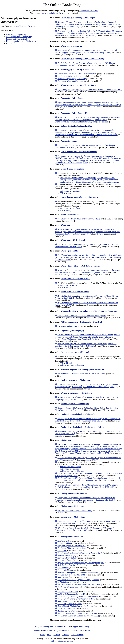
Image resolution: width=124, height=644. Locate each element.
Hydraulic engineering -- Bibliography (21, 41)
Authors (64, 630)
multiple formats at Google (70, 467)
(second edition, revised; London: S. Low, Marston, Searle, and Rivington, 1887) (88, 479)
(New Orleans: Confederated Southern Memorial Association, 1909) (88, 132)
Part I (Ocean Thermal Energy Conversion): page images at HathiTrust (87, 178)
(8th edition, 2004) (75, 511)
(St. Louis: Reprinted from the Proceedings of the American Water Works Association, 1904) (88, 232)
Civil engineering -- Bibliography (19, 37)
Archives (66, 635)
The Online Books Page (62, 5)
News (49, 635)
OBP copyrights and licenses (62, 641)
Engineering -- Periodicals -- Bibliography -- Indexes (83, 427)
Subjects (79, 630)
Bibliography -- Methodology (73, 517)
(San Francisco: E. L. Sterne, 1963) (88, 337)
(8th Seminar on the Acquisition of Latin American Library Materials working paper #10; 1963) (85, 499)
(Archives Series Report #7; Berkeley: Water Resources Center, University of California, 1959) (89, 33)
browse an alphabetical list (51, 13)
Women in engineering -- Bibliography (77, 393)
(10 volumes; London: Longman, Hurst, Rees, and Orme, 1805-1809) (86, 486)
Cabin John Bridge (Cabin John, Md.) (77, 126)
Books (42, 635)
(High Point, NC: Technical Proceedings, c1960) (88, 51)
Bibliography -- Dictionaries (72, 506)
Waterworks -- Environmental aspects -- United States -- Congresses (89, 311)
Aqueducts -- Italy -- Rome (72, 98)
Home (36, 630)
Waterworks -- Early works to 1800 (75, 279)
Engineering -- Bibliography (17, 39)
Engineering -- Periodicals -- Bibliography (78, 414)
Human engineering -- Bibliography (76, 352)
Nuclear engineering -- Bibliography (76, 380)
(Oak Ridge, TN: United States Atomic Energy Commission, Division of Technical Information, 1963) (86, 386)
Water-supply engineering (16, 34)
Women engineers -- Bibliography (75, 404)
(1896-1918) (72, 79)
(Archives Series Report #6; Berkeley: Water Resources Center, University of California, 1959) (88, 24)
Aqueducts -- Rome (69, 141)
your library (20, 26)
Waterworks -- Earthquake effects (75, 292)
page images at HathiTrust (70, 191)
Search (44, 630)
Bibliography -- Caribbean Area (74, 493)
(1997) (90, 90)
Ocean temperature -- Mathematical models (79, 152)
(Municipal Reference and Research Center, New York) (81, 374)
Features (57, 635)
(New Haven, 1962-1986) (79, 585)
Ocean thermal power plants (73, 169)
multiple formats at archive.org (72, 365)
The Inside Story (78, 635)
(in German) (76, 606)
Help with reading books (45, 626)
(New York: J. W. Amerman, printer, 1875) (88, 420)
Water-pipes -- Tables (70, 251)
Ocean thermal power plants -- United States (79, 197)
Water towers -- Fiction (70, 214)
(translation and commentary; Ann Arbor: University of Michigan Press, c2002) (88, 105)
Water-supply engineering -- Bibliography (78, 18)
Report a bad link (63, 626)
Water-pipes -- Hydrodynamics (74, 240)
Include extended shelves (89, 11)
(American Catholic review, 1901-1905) (78, 616)
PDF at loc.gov (66, 287)
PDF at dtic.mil (66, 363)
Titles (72, 630)
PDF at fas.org (65, 193)
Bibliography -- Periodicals (72, 537)
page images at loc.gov (69, 285)
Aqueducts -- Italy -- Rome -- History (76, 113)
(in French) (79, 572)
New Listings (54, 630)
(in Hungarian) (72, 546)
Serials (88, 630)
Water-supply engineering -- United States (78, 85)
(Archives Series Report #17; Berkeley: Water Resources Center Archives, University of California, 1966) (89, 257)
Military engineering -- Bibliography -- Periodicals (82, 322)
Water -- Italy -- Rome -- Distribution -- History (80, 266)
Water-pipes (66, 225)
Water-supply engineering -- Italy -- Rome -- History (82, 59)
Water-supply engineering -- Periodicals (77, 69)
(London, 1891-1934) (71, 575)
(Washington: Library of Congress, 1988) (86, 529)
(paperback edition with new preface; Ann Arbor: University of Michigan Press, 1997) (88, 119)
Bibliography (11, 43)
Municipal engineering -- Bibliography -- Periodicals (83, 369)
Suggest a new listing (81, 626)
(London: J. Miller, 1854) (88, 449)
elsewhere (31, 26)
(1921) (79, 219)
